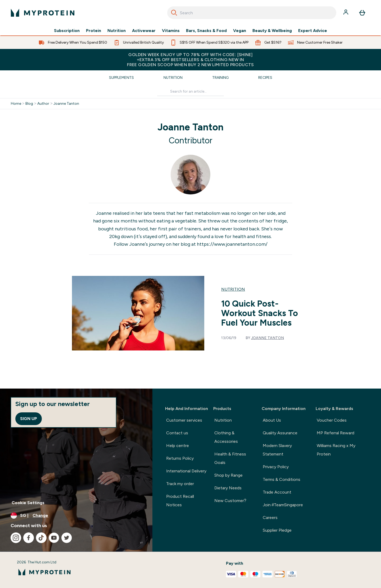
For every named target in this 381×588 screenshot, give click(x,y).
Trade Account (277, 492)
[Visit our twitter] (67, 538)
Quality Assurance (280, 433)
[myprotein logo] (43, 13)
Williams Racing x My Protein (336, 450)
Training (220, 78)
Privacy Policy (276, 467)
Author (43, 104)
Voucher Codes (332, 420)
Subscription (67, 31)
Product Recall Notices (180, 501)
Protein (94, 31)
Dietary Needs (228, 488)
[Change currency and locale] (76, 516)
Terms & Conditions (282, 479)
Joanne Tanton (66, 104)
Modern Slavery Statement (277, 450)
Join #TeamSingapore (283, 505)
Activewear (144, 31)
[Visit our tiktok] (41, 538)
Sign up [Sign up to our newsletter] (29, 419)
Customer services (184, 420)
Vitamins (171, 31)
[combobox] (252, 13)
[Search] (174, 13)
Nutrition (117, 31)
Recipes (265, 78)
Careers (270, 518)
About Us (272, 420)
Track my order (180, 484)
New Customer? (230, 501)
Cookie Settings (28, 503)
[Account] (346, 13)
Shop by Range (228, 475)
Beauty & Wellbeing (272, 31)
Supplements (121, 78)
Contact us (177, 433)
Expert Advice (313, 31)
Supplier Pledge (277, 530)
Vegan (240, 31)
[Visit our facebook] (29, 538)
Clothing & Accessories (226, 437)
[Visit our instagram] (16, 538)
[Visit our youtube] (54, 538)
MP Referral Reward (335, 433)
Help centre (178, 446)
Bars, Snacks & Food (206, 31)
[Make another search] (190, 92)
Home (16, 104)
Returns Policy (180, 458)
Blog (29, 104)
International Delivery (186, 471)
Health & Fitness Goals (230, 458)
